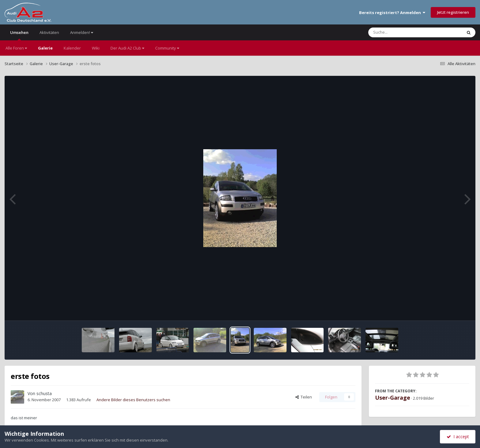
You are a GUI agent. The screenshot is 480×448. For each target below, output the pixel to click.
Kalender (72, 48)
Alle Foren (16, 48)
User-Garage (393, 398)
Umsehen (19, 35)
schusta (44, 393)
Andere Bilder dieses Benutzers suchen (133, 400)
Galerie (45, 48)
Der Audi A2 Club (127, 48)
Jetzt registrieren (453, 12)
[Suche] (403, 32)
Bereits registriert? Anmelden (392, 13)
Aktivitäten (49, 32)
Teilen (304, 397)
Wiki (96, 48)
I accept (458, 437)
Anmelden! (82, 32)
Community (167, 48)
